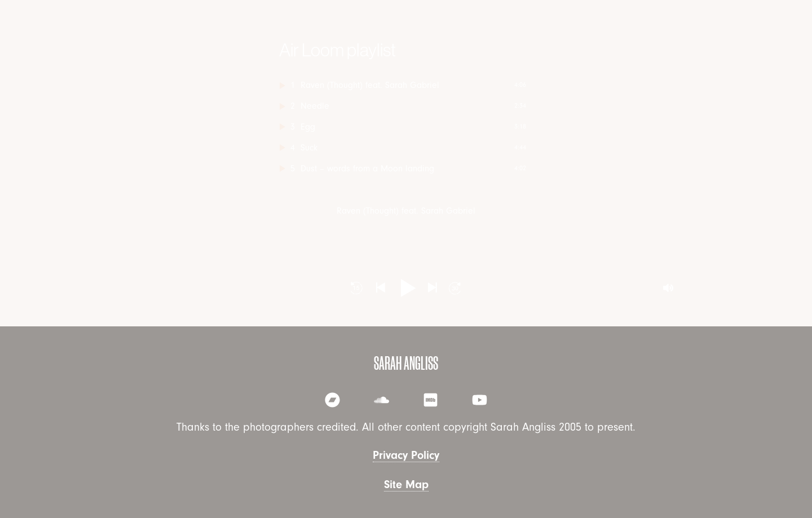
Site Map (406, 484)
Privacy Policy (406, 455)
